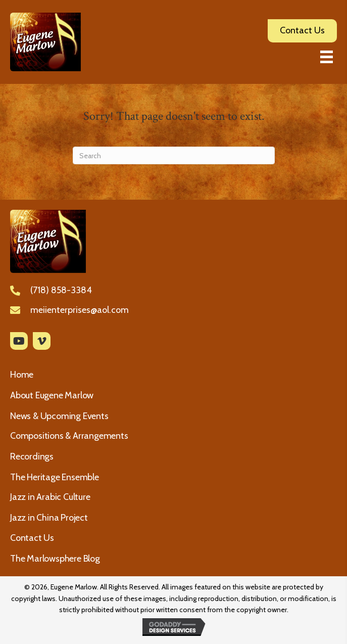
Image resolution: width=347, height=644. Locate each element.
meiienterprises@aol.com (80, 310)
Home (22, 375)
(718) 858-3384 (61, 290)
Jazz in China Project (49, 518)
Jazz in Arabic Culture (50, 497)
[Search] (174, 155)
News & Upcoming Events (59, 416)
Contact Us (32, 538)
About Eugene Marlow (52, 395)
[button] (19, 341)
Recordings (32, 456)
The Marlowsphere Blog (55, 559)
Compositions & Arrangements (69, 436)
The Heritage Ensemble (55, 477)
